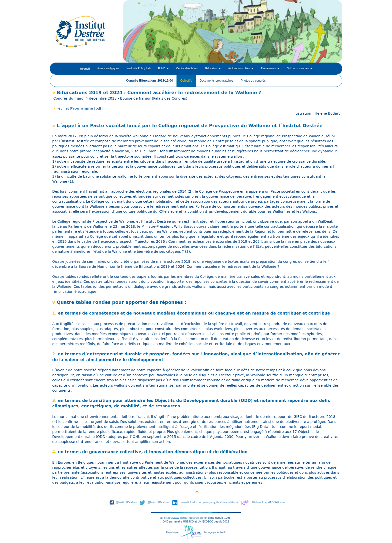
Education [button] (213, 68)
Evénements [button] (270, 68)
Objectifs (186, 81)
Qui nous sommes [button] (299, 68)
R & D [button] (163, 68)
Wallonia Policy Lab (139, 68)
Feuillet (63, 108)
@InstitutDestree (127, 502)
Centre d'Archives (187, 68)
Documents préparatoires (216, 81)
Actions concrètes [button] (241, 68)
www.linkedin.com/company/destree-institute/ (209, 502)
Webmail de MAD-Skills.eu (268, 502)
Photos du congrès (253, 81)
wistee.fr (221, 532)
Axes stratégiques (108, 68)
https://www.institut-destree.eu (183, 518)
